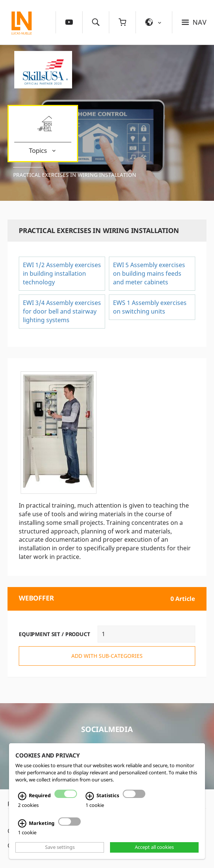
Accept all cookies (154, 847)
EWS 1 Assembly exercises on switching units (150, 307)
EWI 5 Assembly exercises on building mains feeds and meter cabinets (149, 273)
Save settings (60, 847)
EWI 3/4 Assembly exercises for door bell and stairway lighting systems (62, 311)
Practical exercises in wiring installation (75, 175)
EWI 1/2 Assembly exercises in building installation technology (62, 273)
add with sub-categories (107, 656)
